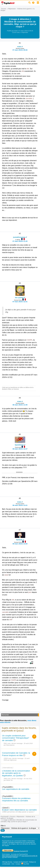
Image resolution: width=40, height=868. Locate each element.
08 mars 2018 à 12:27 (20, 449)
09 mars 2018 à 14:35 (20, 544)
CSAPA (30, 340)
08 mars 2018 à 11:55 (20, 405)
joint (30, 592)
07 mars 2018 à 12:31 (20, 302)
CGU (13, 864)
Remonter (5, 715)
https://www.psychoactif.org (10, 856)
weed (6, 575)
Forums (4, 9)
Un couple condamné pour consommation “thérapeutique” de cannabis (16, 738)
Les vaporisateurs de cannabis (16, 789)
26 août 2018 (28, 743)
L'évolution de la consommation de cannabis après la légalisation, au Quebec (16, 773)
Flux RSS (25, 864)
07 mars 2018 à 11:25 (20, 241)
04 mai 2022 (28, 779)
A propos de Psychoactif (21, 862)
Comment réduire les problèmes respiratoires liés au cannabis (16, 799)
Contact (18, 864)
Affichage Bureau (7, 862)
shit (28, 69)
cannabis (29, 98)
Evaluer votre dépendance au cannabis (19, 810)
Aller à (20, 828)
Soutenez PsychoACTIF (15, 851)
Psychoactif (4, 817)
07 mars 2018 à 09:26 (20, 50)
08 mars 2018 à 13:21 (20, 505)
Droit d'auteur (6, 854)
